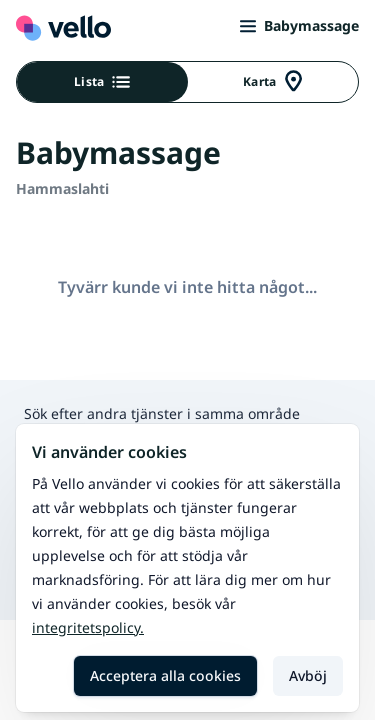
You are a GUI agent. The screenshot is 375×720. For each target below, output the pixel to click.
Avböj (308, 675)
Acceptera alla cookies (165, 675)
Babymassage (299, 25)
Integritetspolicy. (88, 627)
